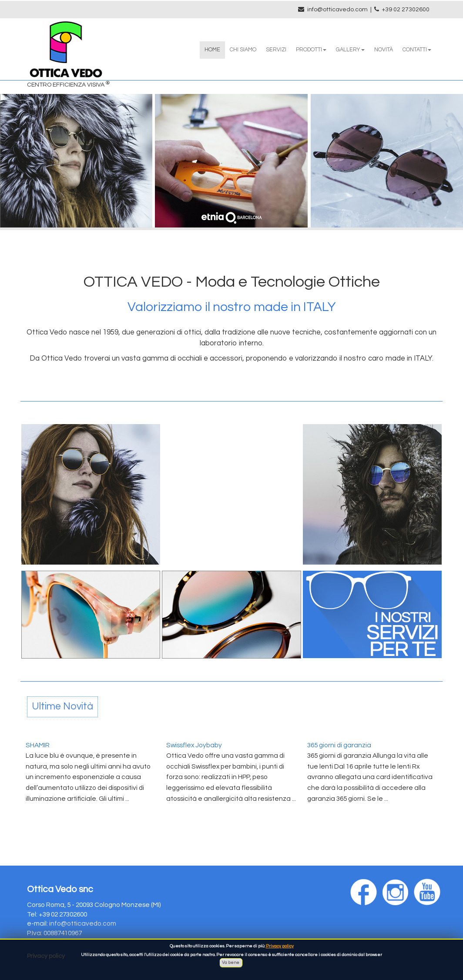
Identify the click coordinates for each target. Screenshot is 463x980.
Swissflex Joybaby (194, 745)
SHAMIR (38, 745)
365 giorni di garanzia (339, 745)
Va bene (231, 963)
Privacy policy (280, 946)
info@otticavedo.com (337, 10)
